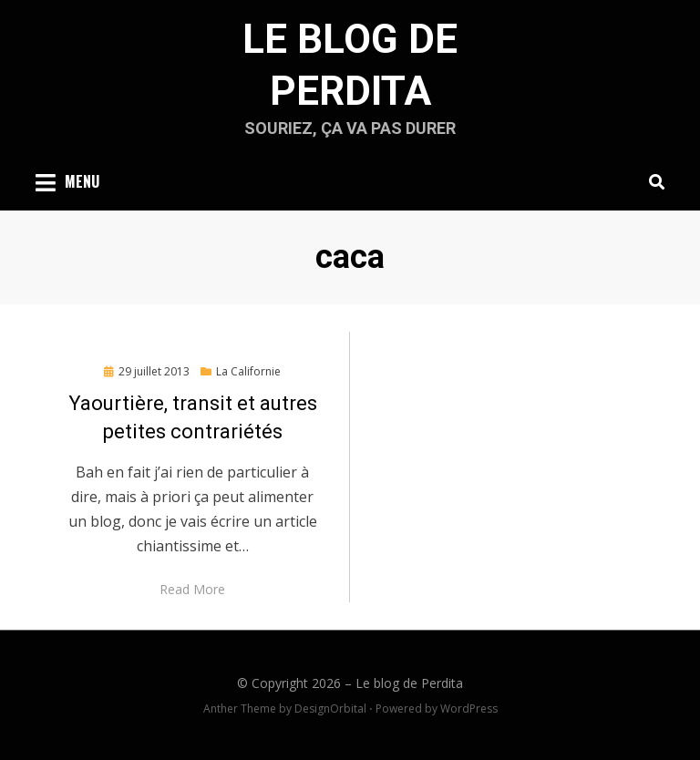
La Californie (248, 371)
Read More (192, 589)
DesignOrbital (330, 709)
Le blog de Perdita (409, 683)
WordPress (469, 709)
